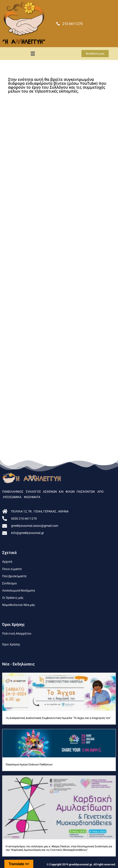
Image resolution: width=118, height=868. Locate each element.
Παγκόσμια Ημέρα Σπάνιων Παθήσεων (29, 765)
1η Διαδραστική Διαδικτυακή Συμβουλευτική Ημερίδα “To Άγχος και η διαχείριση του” (58, 718)
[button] (33, 53)
